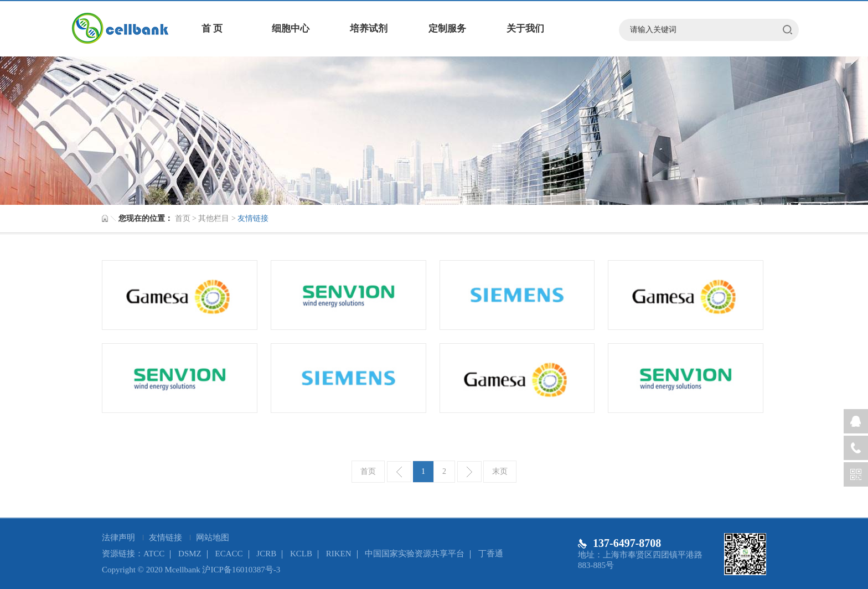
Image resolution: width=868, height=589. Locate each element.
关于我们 (525, 29)
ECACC (229, 554)
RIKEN (339, 554)
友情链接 (167, 538)
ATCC (154, 554)
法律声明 (120, 538)
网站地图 (213, 538)
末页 (500, 471)
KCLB (301, 554)
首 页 (212, 29)
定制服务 (447, 29)
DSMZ (190, 554)
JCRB (266, 554)
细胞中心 (291, 29)
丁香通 (491, 554)
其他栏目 (214, 218)
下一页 (469, 472)
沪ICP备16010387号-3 (241, 570)
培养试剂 (369, 29)
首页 (183, 218)
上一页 (399, 472)
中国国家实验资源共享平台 (415, 554)
